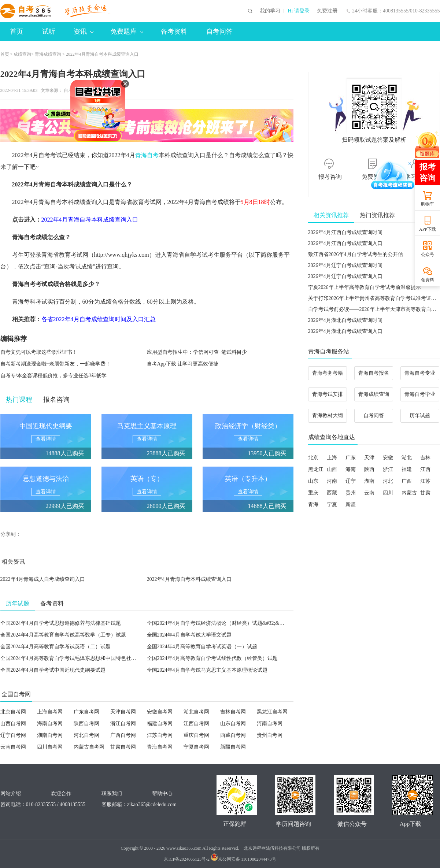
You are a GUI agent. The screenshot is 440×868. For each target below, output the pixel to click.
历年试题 (420, 416)
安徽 (388, 458)
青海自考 (147, 155)
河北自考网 (86, 735)
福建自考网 (160, 724)
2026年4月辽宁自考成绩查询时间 (345, 265)
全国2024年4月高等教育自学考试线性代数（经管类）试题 (212, 658)
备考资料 (174, 31)
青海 (313, 505)
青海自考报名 (374, 373)
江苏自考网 (160, 735)
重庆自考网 (196, 735)
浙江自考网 (123, 724)
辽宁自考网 (13, 735)
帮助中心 (162, 793)
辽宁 (351, 481)
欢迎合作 (61, 793)
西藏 (332, 493)
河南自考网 (270, 724)
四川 (388, 493)
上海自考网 (50, 712)
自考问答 (219, 31)
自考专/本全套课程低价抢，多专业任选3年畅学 (54, 376)
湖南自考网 (50, 735)
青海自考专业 (420, 373)
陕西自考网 (86, 724)
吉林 (425, 458)
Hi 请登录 (299, 11)
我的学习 (270, 11)
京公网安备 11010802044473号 (243, 859)
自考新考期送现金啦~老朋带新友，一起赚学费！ (56, 364)
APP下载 (428, 229)
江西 (425, 469)
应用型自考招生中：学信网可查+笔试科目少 (197, 352)
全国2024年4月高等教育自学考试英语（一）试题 (202, 647)
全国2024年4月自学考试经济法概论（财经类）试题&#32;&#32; (218, 623)
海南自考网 (50, 724)
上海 (332, 458)
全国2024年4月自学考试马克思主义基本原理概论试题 (207, 670)
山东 (313, 481)
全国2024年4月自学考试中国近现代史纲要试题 (53, 670)
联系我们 (112, 793)
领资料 (428, 280)
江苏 (425, 481)
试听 (49, 31)
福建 (407, 469)
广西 (407, 481)
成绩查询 (22, 54)
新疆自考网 (233, 747)
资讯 (84, 31)
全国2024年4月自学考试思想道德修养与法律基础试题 (61, 623)
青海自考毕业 (420, 394)
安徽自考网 (160, 712)
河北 (388, 481)
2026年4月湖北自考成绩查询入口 (345, 331)
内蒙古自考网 (89, 747)
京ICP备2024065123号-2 (187, 859)
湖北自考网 (196, 712)
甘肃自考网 (123, 747)
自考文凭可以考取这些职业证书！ (39, 352)
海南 (351, 469)
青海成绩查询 (48, 54)
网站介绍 (11, 793)
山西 (332, 469)
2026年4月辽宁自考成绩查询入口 (345, 276)
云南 (369, 493)
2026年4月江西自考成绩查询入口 (345, 243)
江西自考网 (196, 724)
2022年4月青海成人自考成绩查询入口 (43, 579)
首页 (16, 31)
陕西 (369, 469)
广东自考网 (86, 712)
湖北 (407, 458)
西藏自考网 (233, 735)
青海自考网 (160, 747)
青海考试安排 (328, 394)
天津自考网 (123, 712)
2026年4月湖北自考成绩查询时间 (345, 320)
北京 (313, 458)
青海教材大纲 (328, 416)
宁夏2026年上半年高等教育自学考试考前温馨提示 (365, 287)
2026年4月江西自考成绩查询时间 (345, 232)
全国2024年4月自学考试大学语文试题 (189, 635)
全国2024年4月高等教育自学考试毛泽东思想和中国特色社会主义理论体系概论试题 (94, 658)
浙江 (388, 469)
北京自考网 (13, 712)
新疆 (351, 505)
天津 (369, 458)
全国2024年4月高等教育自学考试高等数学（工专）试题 (63, 635)
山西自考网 (13, 724)
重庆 (313, 493)
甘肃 (425, 493)
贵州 (351, 493)
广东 (351, 458)
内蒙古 (409, 493)
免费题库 (127, 31)
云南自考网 (13, 747)
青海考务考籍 (328, 373)
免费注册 (327, 11)
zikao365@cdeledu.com (152, 804)
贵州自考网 (270, 735)
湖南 (369, 481)
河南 (332, 481)
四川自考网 (50, 747)
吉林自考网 (233, 712)
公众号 (428, 255)
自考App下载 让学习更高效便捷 (183, 364)
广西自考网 (123, 735)
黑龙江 (316, 469)
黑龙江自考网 (272, 712)
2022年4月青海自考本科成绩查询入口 (189, 579)
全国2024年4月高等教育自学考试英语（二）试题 (56, 647)
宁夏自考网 (196, 747)
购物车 (428, 204)
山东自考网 (233, 724)
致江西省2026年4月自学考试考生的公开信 (356, 254)
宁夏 (332, 505)
